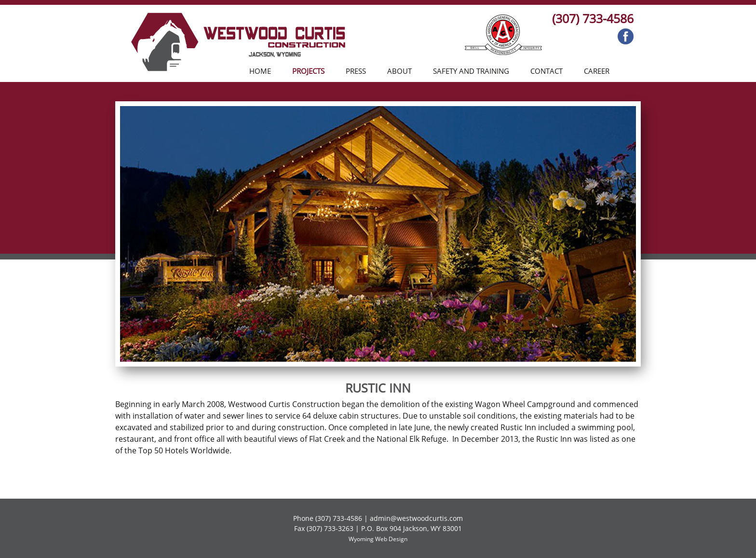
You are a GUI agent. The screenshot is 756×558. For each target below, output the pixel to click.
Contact (547, 71)
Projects (308, 71)
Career (597, 71)
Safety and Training (471, 71)
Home (260, 71)
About (399, 71)
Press (356, 71)
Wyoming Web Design (378, 539)
